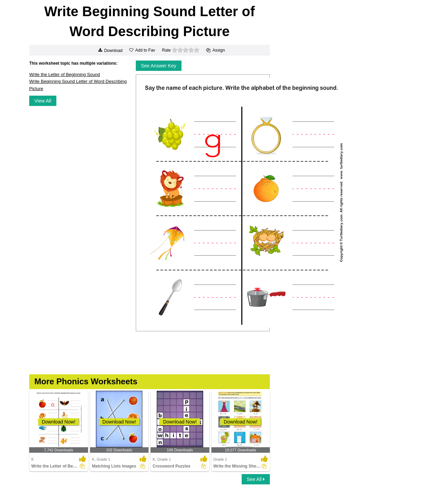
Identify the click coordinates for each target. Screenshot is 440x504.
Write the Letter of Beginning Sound (65, 74)
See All (256, 479)
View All (43, 101)
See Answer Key (159, 66)
